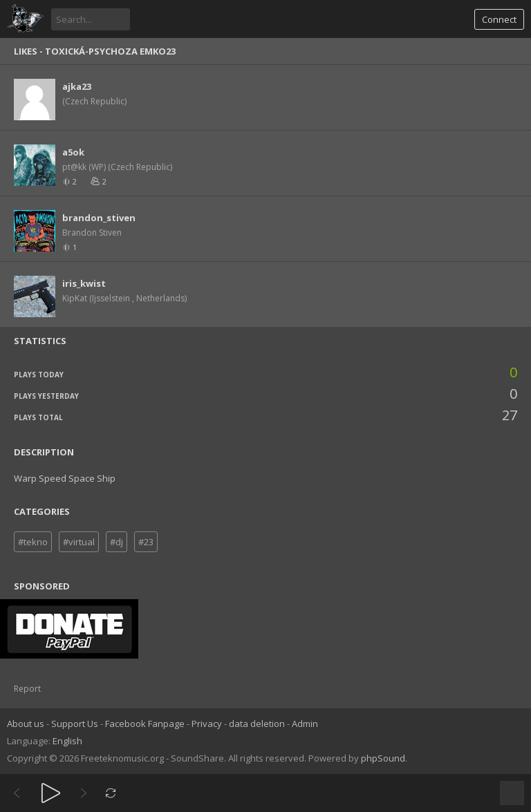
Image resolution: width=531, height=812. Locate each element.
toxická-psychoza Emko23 (110, 51)
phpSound (383, 758)
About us (26, 724)
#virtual (79, 542)
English (67, 741)
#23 (146, 542)
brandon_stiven (99, 218)
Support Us (75, 724)
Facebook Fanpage (145, 724)
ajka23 (77, 86)
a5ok (73, 152)
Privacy (207, 724)
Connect (499, 19)
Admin (305, 724)
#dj (117, 542)
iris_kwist (84, 283)
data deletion (257, 724)
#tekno (33, 542)
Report (27, 689)
